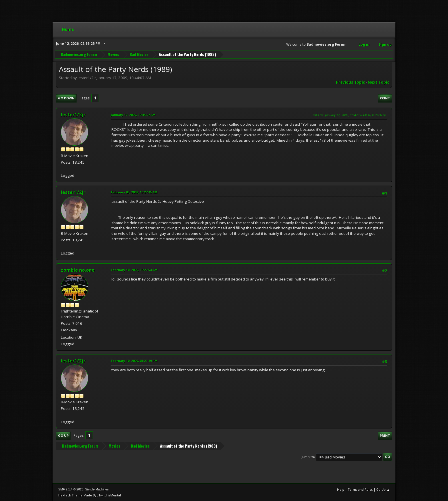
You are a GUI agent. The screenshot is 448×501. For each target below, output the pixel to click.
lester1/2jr (73, 115)
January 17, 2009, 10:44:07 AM (133, 115)
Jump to (308, 457)
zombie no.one (78, 270)
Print (385, 98)
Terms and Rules (360, 489)
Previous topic (350, 82)
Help (341, 489)
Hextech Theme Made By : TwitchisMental (90, 495)
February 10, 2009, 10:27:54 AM (134, 270)
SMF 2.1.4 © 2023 (71, 489)
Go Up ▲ (383, 489)
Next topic (378, 82)
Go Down (66, 98)
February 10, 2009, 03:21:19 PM (134, 361)
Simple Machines (97, 489)
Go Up (63, 435)
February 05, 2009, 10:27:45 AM (134, 192)
